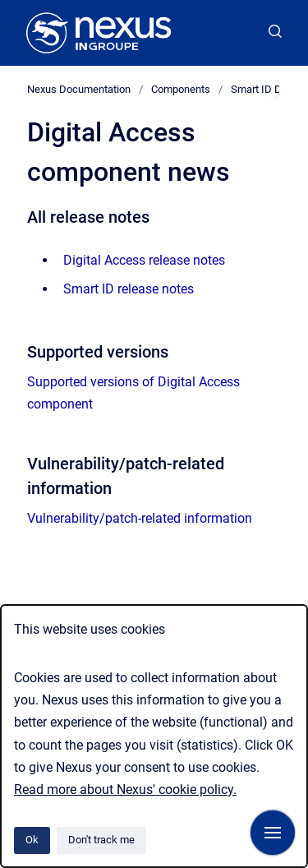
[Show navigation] (273, 833)
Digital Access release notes (144, 260)
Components (181, 89)
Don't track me (101, 840)
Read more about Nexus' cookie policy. (125, 790)
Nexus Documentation (79, 89)
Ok (32, 840)
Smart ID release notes (129, 289)
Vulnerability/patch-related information (140, 518)
